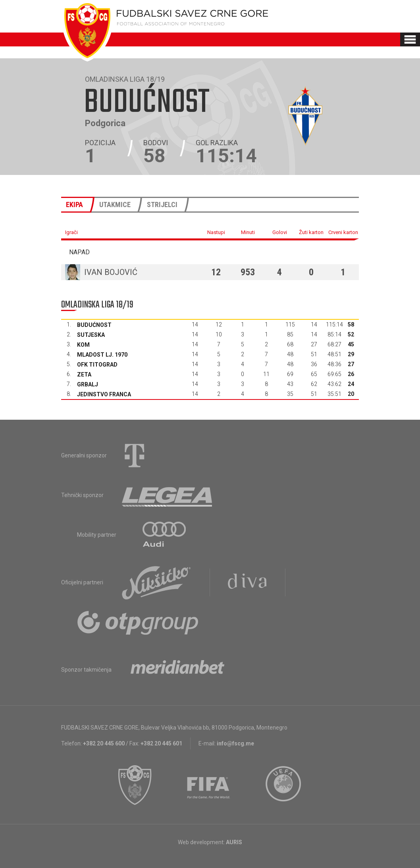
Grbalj (88, 384)
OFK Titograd (97, 365)
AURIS (234, 842)
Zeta (84, 374)
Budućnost (94, 325)
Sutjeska (91, 335)
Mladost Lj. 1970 (102, 355)
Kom (83, 345)
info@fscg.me (235, 743)
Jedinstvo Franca (104, 394)
